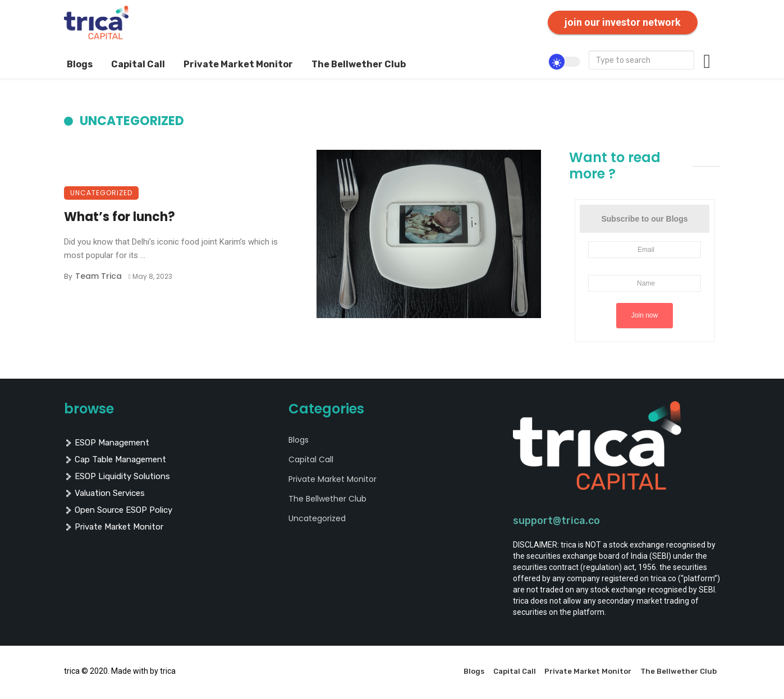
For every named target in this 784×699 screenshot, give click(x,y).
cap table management (115, 459)
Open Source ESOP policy (118, 510)
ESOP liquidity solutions (117, 476)
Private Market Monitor (238, 64)
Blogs (80, 64)
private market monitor (114, 527)
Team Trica (98, 276)
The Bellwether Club (359, 64)
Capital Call (138, 64)
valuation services (104, 493)
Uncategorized (101, 193)
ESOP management (107, 443)
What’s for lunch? (120, 217)
